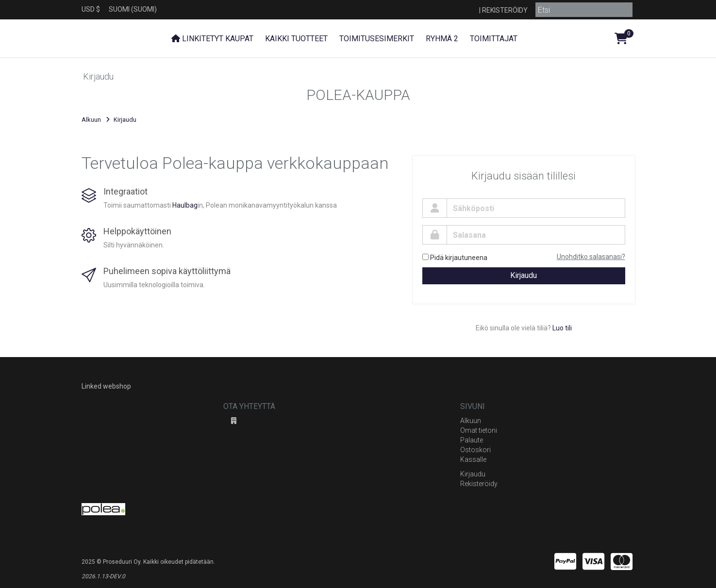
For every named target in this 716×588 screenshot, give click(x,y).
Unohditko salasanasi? (591, 257)
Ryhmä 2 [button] (442, 39)
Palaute (472, 440)
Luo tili (562, 328)
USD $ (91, 9)
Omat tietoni (479, 430)
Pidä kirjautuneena (455, 258)
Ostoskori (475, 450)
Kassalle (473, 459)
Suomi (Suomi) (133, 9)
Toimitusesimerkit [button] (377, 39)
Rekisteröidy (505, 10)
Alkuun (91, 120)
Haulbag (185, 205)
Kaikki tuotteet (296, 39)
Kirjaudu (524, 275)
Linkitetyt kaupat (212, 39)
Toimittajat (494, 39)
